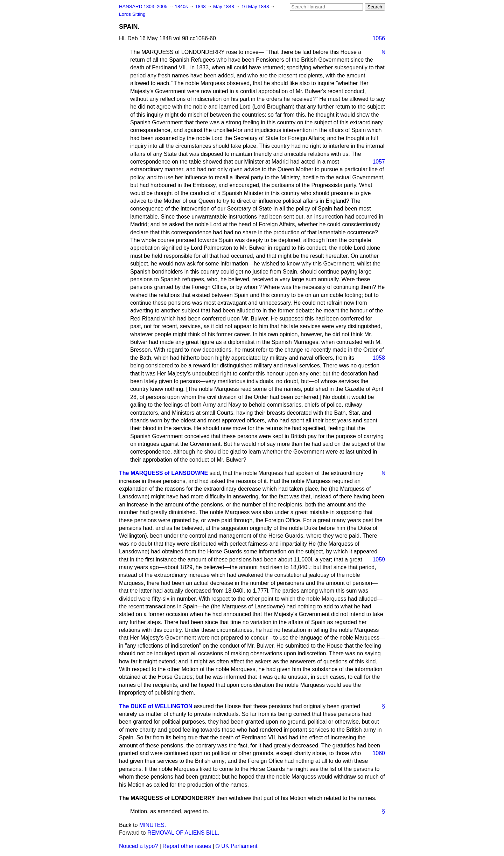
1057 (379, 162)
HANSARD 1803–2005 (143, 6)
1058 (379, 358)
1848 (201, 6)
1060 (379, 753)
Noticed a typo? (138, 846)
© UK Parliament (236, 846)
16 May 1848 (256, 6)
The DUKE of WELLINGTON (156, 706)
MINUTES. (153, 825)
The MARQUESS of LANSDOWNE (163, 473)
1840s (182, 6)
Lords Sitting (132, 14)
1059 (379, 560)
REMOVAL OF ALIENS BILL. (183, 833)
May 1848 (224, 6)
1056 (379, 38)
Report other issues (187, 846)
